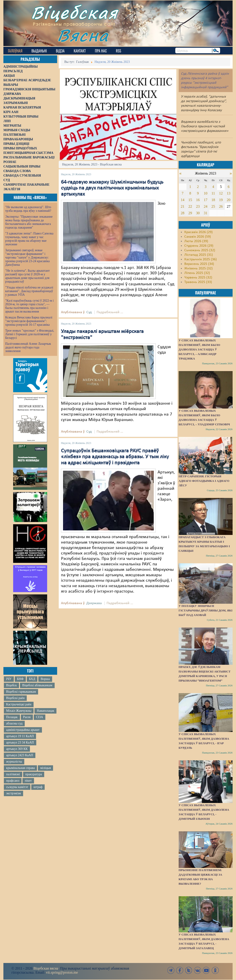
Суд (89, 312)
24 (206, 206)
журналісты (14, 762)
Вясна (83, 35)
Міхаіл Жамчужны (19, 711)
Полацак (12, 717)
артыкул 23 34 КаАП (20, 742)
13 (229, 193)
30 (198, 213)
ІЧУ (9, 679)
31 (206, 213)
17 (206, 200)
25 (213, 206)
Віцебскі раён (15, 698)
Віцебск (11, 685)
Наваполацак (45, 711)
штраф (38, 787)
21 (182, 206)
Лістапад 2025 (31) (199, 255)
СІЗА (40, 717)
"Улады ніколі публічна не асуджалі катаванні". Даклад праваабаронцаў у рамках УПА (29, 291)
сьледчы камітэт (17, 787)
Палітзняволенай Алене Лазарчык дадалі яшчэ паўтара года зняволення (28, 347)
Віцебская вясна (46, 968)
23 (198, 206)
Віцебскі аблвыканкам (37, 685)
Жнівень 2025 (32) (198, 268)
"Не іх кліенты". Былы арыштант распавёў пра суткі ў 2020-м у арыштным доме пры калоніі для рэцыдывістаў (27, 276)
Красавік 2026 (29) (198, 232)
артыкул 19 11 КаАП (20, 736)
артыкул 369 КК (17, 749)
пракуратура (34, 774)
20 (229, 200)
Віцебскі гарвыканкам (21, 692)
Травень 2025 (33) (198, 282)
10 (206, 193)
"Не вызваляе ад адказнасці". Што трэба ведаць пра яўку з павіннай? (28, 209)
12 (221, 193)
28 (182, 213)
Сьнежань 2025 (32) (200, 250)
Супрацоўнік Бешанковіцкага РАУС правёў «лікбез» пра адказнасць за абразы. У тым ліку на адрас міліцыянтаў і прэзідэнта (115, 457)
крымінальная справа (20, 768)
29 (190, 213)
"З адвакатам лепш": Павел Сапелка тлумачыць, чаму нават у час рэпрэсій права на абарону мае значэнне (29, 239)
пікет (28, 781)
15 (190, 200)
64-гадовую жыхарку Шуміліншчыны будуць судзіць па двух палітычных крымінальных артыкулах (112, 188)
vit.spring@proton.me (62, 972)
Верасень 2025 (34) (199, 264)
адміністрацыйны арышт (23, 730)
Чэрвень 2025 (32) (198, 278)
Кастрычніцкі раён (19, 704)
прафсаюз (13, 781)
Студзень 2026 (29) (199, 246)
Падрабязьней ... (110, 312)
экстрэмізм (13, 793)
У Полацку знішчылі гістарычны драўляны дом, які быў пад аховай (206, 610)
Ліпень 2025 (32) (197, 273)
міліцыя (45, 768)
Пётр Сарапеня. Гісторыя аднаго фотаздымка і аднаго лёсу (204, 481)
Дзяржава (94, 603)
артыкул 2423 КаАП (20, 755)
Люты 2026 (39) (196, 241)
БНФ (20, 679)
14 (182, 200)
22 (190, 206)
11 (213, 193)
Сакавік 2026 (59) (198, 237)
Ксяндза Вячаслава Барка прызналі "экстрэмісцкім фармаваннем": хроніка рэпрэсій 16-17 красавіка (29, 321)
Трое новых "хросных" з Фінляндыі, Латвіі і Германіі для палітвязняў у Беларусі (30, 334)
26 (221, 206)
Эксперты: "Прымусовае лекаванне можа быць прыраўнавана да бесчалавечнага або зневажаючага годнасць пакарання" (29, 222)
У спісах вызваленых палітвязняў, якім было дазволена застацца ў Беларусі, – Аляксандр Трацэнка (199, 349)
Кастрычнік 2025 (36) (201, 259)
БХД (32, 679)
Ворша (45, 679)
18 (213, 200)
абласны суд (14, 723)
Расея (27, 717)
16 (198, 200)
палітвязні (13, 774)
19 (221, 200)
